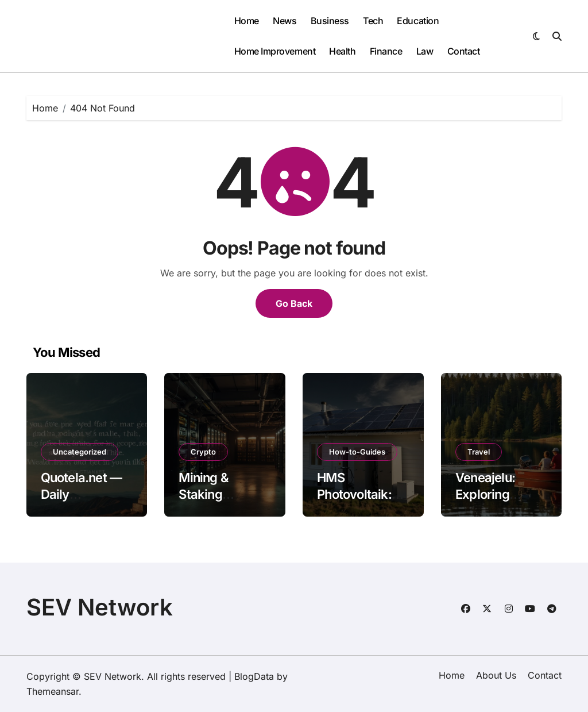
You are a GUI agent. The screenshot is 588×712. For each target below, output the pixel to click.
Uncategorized (80, 452)
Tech (373, 21)
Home (247, 21)
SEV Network (100, 607)
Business (330, 21)
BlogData (254, 676)
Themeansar (53, 691)
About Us (496, 675)
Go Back (294, 303)
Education (418, 21)
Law (425, 51)
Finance (386, 51)
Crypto (203, 452)
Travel (479, 452)
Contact (464, 51)
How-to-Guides (357, 452)
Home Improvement (275, 51)
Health (342, 51)
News (285, 21)
